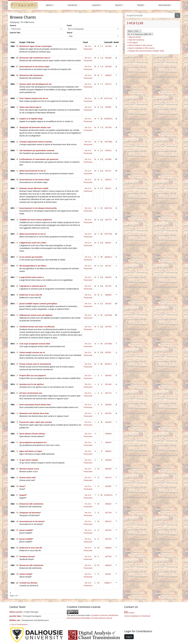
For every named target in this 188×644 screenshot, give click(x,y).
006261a (108, 257)
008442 (108, 451)
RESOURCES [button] (164, 5)
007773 (108, 220)
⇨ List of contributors (19, 624)
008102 (108, 180)
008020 (108, 75)
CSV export (133, 43)
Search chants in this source (140, 45)
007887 (108, 107)
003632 (108, 277)
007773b (108, 234)
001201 (108, 266)
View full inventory (136, 40)
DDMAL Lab (15, 620)
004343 (108, 422)
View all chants (135, 37)
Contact (129, 613)
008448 (108, 460)
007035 (108, 304)
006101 (108, 188)
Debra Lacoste (16, 612)
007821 (108, 352)
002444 (108, 405)
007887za (108, 119)
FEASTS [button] (119, 5)
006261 (108, 243)
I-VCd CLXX (135, 23)
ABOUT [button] (49, 5)
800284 (108, 469)
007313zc (108, 98)
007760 (108, 327)
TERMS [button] (140, 5)
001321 (108, 171)
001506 (108, 46)
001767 (108, 286)
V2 (95, 556)
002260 (108, 58)
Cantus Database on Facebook (137, 616)
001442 (108, 384)
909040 (108, 434)
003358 (108, 66)
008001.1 (108, 583)
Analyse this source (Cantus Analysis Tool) (146, 51)
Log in (129, 637)
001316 (108, 393)
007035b (108, 315)
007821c (108, 364)
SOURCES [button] (72, 5)
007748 (108, 127)
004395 (108, 375)
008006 (108, 295)
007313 (108, 84)
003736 (108, 413)
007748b (108, 142)
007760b (108, 344)
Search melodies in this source (141, 48)
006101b (108, 208)
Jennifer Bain (16, 616)
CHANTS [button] (96, 5)
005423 (108, 150)
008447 (108, 442)
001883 (108, 159)
